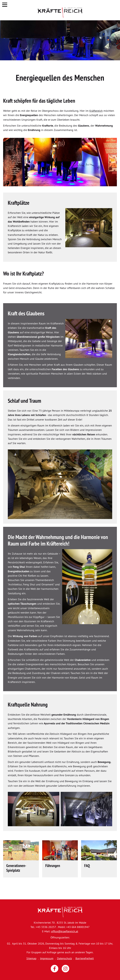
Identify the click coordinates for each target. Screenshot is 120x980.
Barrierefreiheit (85, 958)
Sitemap (31, 958)
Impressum (47, 958)
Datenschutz (64, 958)
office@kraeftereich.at (65, 931)
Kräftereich (96, 111)
